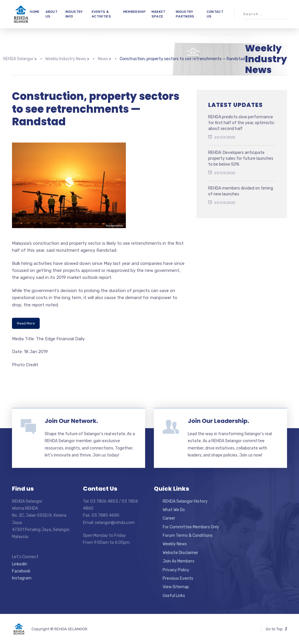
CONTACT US (215, 14)
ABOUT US (52, 14)
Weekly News (175, 544)
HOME (35, 12)
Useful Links (174, 596)
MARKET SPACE (159, 14)
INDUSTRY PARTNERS (185, 14)
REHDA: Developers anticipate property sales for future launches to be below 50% (241, 158)
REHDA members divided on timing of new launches (241, 191)
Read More (26, 323)
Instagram (22, 578)
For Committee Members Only (191, 527)
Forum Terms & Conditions (188, 535)
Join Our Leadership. (218, 421)
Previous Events (178, 578)
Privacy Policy (176, 570)
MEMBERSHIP (134, 12)
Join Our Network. (71, 421)
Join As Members (179, 561)
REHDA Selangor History (185, 501)
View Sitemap (176, 587)
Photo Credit (25, 365)
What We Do (174, 510)
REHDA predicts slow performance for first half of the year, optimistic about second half (241, 123)
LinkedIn (20, 564)
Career (169, 518)
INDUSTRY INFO (74, 14)
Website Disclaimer (180, 553)
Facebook (21, 571)
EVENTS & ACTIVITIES (101, 14)
